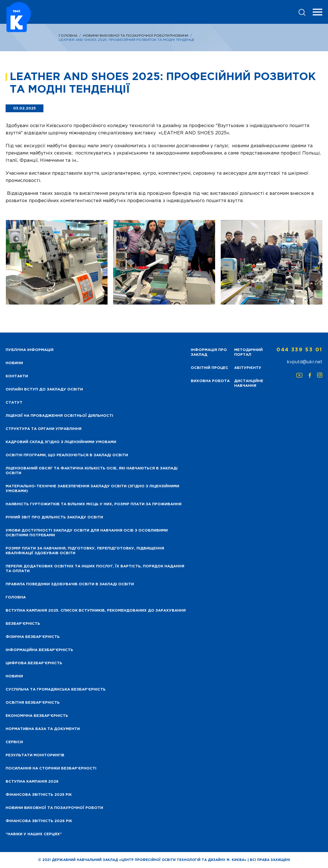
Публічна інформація (30, 350)
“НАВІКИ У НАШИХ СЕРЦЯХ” (34, 834)
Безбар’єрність (23, 624)
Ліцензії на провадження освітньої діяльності (59, 416)
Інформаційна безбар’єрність (39, 650)
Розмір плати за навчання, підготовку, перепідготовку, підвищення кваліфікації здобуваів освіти (85, 551)
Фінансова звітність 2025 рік (39, 795)
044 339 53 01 (299, 350)
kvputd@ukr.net (305, 362)
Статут (14, 403)
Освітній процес (210, 368)
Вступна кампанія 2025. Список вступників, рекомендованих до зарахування (96, 611)
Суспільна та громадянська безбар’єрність (56, 690)
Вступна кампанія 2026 (32, 782)
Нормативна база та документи (43, 729)
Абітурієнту (248, 368)
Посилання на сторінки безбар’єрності (51, 768)
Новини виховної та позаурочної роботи (54, 808)
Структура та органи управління (44, 429)
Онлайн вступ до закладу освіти (44, 389)
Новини (180, 36)
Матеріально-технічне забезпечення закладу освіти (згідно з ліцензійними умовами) (92, 489)
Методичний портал (248, 352)
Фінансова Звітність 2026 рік (39, 821)
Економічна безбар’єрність (37, 716)
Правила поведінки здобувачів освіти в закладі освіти (70, 584)
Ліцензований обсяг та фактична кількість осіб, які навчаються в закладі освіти (92, 471)
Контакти (17, 376)
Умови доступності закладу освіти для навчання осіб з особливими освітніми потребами (87, 533)
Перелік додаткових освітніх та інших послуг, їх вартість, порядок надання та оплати (95, 569)
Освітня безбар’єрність (33, 703)
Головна (68, 36)
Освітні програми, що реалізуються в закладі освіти (67, 455)
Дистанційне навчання (249, 383)
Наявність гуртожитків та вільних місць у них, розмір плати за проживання (94, 504)
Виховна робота (210, 381)
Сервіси (14, 742)
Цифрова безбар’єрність (34, 663)
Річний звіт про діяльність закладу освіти (54, 517)
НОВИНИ (14, 363)
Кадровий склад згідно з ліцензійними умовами (61, 442)
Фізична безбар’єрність (33, 637)
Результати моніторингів (35, 755)
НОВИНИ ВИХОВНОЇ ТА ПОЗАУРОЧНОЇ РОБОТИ (126, 36)
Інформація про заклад (209, 352)
